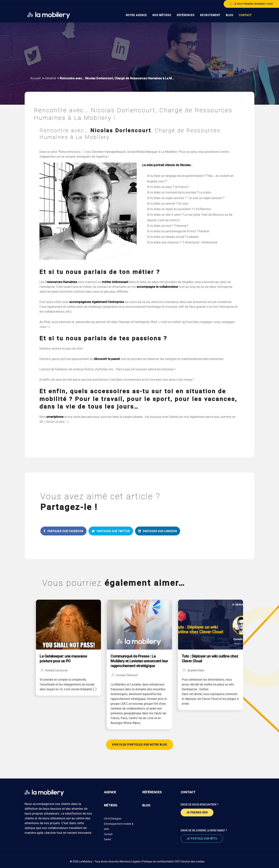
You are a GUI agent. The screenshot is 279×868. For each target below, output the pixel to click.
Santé (107, 839)
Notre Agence (136, 15)
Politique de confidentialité (158, 862)
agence (110, 792)
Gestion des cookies (193, 862)
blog (146, 805)
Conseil (108, 834)
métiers (111, 805)
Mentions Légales (130, 862)
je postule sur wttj (202, 839)
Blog (230, 15)
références (152, 792)
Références (186, 15)
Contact (245, 15)
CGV (177, 862)
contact (188, 792)
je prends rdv (197, 813)
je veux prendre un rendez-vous (251, 4)
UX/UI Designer (113, 819)
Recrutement (210, 15)
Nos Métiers (162, 15)
